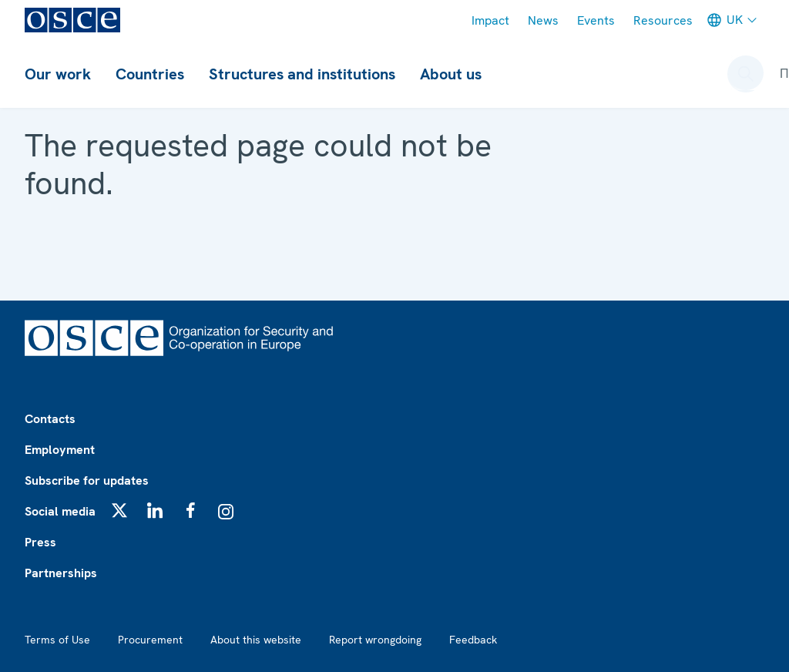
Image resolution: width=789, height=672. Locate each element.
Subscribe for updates (87, 480)
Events (596, 20)
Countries (150, 74)
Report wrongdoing (375, 640)
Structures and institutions (302, 74)
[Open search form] (746, 74)
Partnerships (61, 573)
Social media (60, 511)
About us (451, 74)
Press (40, 542)
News (543, 20)
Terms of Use (57, 640)
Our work (58, 74)
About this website (256, 640)
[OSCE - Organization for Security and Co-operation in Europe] (72, 20)
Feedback (473, 640)
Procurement (150, 640)
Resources (663, 20)
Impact (490, 20)
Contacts (50, 419)
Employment (60, 450)
